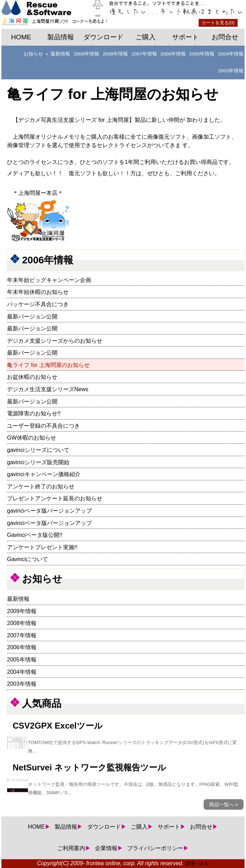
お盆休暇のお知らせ (32, 377)
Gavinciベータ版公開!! (35, 535)
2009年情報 (87, 54)
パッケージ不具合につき (38, 304)
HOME (21, 37)
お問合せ (225, 37)
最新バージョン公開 (32, 317)
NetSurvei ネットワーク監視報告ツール (89, 767)
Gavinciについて (28, 559)
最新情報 (60, 54)
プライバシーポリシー (155, 848)
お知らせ (33, 54)
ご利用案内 (71, 848)
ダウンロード (103, 37)
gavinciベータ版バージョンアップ (49, 511)
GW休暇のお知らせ (32, 438)
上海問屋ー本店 (38, 193)
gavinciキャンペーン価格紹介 (44, 474)
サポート (185, 37)
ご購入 (146, 37)
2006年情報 (173, 54)
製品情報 (61, 37)
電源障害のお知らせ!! (34, 413)
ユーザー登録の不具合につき (43, 426)
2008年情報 (115, 54)
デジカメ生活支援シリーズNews (48, 389)
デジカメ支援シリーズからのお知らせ (55, 341)
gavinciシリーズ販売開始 (38, 462)
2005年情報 (202, 54)
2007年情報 (144, 54)
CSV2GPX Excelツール (58, 726)
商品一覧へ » (224, 804)
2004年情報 (231, 54)
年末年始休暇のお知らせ (38, 292)
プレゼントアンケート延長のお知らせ (55, 498)
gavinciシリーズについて (38, 450)
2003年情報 (231, 71)
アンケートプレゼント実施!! (42, 547)
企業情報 (106, 848)
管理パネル (197, 864)
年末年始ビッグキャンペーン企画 (49, 280)
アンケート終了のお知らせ (41, 486)
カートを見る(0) (218, 23)
